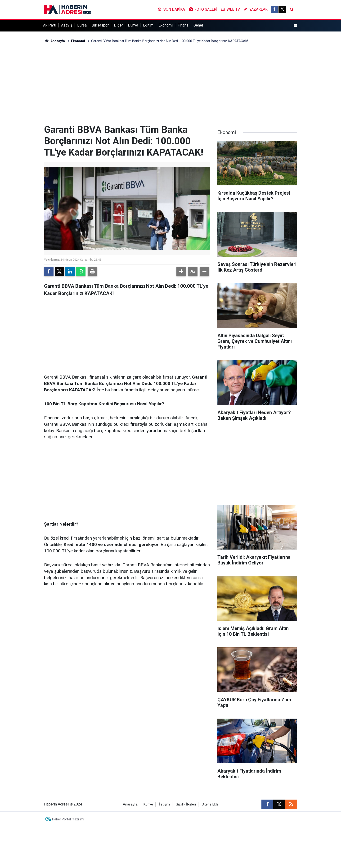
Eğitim (148, 25)
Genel (198, 25)
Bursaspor (100, 25)
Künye (148, 804)
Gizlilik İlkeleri (186, 804)
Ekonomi (166, 25)
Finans (183, 25)
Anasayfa (54, 41)
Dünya (133, 25)
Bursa (82, 25)
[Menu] (295, 26)
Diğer (118, 25)
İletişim (164, 804)
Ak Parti (50, 25)
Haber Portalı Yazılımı (68, 819)
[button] (181, 272)
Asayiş (67, 25)
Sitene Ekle (210, 804)
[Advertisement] (170, 84)
